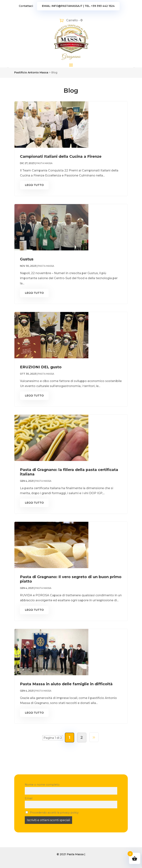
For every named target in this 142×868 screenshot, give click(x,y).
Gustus (27, 259)
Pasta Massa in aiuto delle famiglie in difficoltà (66, 684)
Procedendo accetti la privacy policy (52, 813)
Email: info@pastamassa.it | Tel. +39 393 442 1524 (78, 6)
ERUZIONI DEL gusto (41, 367)
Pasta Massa (44, 163)
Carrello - (74, 20)
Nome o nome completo (42, 785)
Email (29, 798)
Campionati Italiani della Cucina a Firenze (61, 156)
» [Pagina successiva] (94, 737)
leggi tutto (34, 185)
